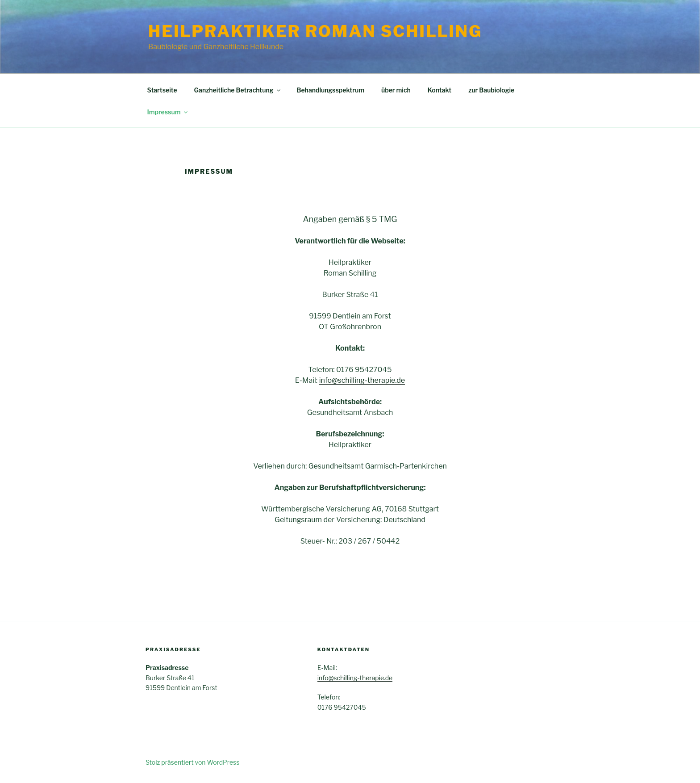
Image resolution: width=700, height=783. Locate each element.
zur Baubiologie (491, 90)
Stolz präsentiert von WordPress (192, 762)
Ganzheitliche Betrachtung (238, 90)
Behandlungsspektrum (330, 90)
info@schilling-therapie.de (362, 380)
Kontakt (440, 90)
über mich (396, 90)
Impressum (168, 112)
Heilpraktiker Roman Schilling (315, 31)
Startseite (162, 90)
